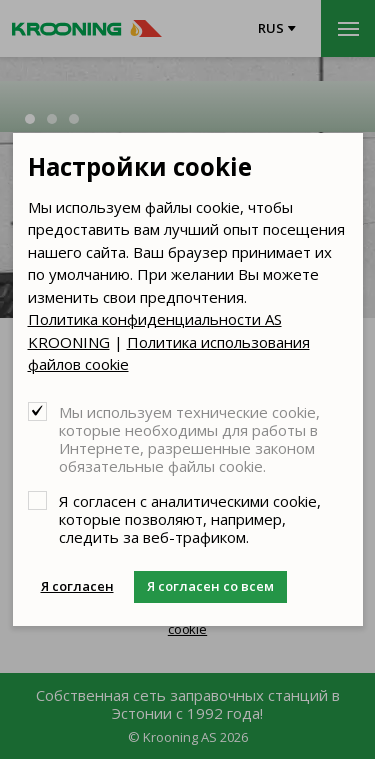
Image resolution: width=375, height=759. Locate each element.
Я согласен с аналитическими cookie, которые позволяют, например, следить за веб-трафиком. (190, 518)
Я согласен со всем (210, 586)
